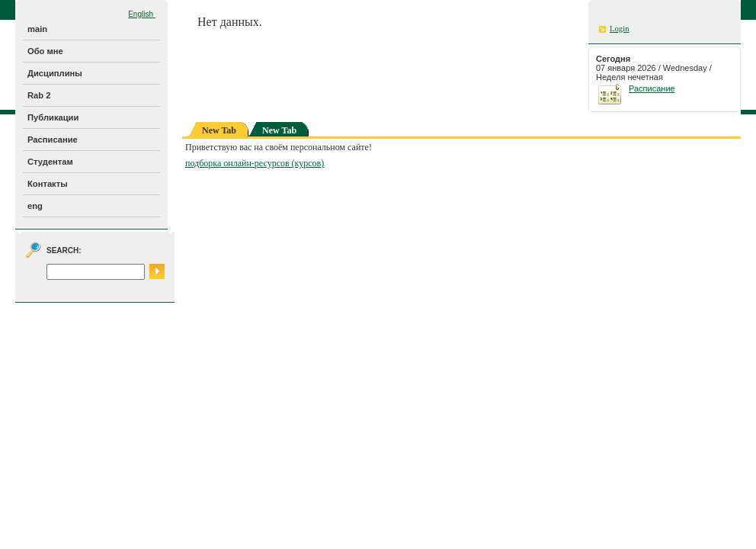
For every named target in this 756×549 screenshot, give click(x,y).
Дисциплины (55, 73)
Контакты (48, 184)
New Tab (279, 130)
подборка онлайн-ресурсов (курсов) (255, 163)
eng (35, 206)
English (142, 14)
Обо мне (45, 51)
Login (619, 29)
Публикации (53, 117)
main (37, 29)
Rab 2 (39, 95)
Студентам (50, 162)
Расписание (53, 140)
